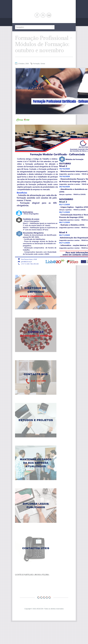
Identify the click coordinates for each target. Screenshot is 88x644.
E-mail (49, 15)
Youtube (43, 15)
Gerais (43, 64)
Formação (36, 64)
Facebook (37, 15)
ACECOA (40, 609)
